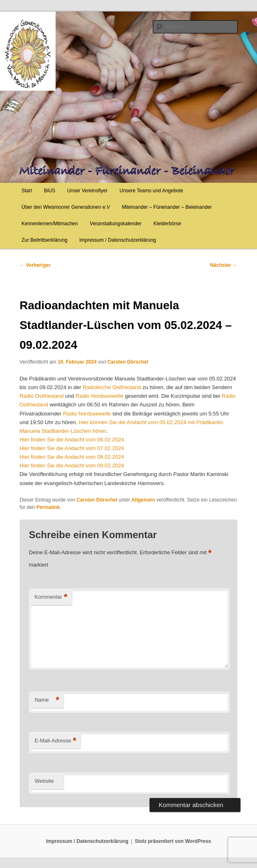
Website (44, 781)
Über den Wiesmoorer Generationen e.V (66, 207)
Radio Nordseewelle (99, 396)
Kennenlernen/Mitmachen (50, 224)
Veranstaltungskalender (116, 224)
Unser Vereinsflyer (87, 191)
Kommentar (51, 597)
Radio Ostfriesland (41, 396)
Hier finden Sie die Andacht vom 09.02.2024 (72, 465)
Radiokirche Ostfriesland (112, 387)
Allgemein (143, 500)
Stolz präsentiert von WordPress (173, 841)
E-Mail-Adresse (55, 741)
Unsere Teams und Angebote (151, 191)
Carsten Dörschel (128, 362)
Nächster (224, 265)
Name (47, 700)
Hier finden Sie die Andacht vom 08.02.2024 (72, 457)
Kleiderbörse (167, 224)
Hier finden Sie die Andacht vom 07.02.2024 (72, 448)
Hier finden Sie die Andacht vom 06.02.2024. (72, 440)
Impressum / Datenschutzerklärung (118, 240)
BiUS (50, 191)
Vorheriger (35, 265)
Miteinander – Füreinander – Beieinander (167, 207)
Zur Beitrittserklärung (44, 240)
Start (27, 191)
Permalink (48, 507)
